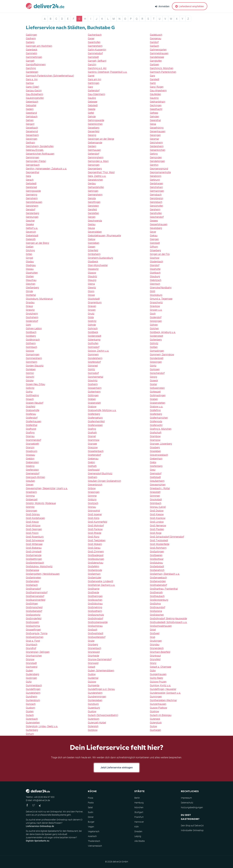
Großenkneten (33, 578)
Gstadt (92, 667)
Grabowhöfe (33, 410)
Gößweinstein (157, 388)
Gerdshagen (156, 183)
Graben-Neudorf (35, 403)
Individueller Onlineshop (192, 830)
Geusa (91, 228)
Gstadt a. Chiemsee (161, 667)
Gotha (29, 392)
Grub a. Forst (33, 641)
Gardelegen (32, 72)
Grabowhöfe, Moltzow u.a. (102, 410)
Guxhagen (155, 730)
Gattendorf (94, 91)
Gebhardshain (158, 102)
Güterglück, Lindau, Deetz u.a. (42, 726)
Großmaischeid (34, 607)
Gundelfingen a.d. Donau (101, 689)
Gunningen (156, 697)
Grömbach (156, 503)
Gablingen (31, 35)
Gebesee (93, 102)
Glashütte (155, 269)
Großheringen (95, 596)
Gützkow (93, 730)
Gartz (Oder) (32, 87)
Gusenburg (94, 708)
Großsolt (93, 630)
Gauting (154, 98)
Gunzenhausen (158, 704)
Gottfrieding (32, 395)
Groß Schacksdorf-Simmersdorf (167, 537)
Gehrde (92, 117)
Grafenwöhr (156, 425)
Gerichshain (156, 187)
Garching (31, 68)
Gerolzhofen (156, 206)
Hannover (139, 822)
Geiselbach (32, 128)
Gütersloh (93, 726)
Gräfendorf (32, 418)
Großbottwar (157, 559)
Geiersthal (155, 120)
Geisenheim (32, 135)
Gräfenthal (32, 425)
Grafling (30, 433)
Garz (90, 87)
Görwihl (30, 377)
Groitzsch (93, 503)
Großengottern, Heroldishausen (43, 574)
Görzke (30, 381)
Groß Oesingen (34, 529)
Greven (30, 485)
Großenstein (32, 581)
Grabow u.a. (156, 407)
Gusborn (31, 708)
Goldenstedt (156, 336)
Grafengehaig (95, 418)
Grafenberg (156, 414)
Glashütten (32, 273)
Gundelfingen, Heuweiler (163, 689)
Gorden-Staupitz (35, 366)
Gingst (29, 258)
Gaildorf (154, 42)
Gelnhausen (94, 150)
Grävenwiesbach (159, 455)
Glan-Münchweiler (98, 265)
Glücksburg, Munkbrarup (39, 299)
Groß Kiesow (157, 514)
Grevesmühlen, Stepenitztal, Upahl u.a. (47, 488)
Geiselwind (32, 131)
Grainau (30, 436)
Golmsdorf (94, 347)
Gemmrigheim (96, 157)
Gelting (154, 154)
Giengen (154, 239)
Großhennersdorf (35, 596)
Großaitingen (157, 552)
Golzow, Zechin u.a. (99, 351)
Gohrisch (93, 329)
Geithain (30, 143)
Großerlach (32, 585)
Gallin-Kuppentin (97, 50)
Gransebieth (32, 444)
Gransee (92, 444)
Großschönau (95, 626)
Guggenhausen (158, 674)
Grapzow (93, 447)
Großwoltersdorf (97, 637)
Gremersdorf (33, 474)
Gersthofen (156, 213)
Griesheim (31, 492)
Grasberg (155, 447)
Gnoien (92, 310)
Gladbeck (93, 262)
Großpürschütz (96, 615)
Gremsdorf (156, 474)
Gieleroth (31, 239)
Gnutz (91, 314)
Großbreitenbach (35, 563)
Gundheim (32, 697)
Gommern (93, 355)
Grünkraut (155, 656)
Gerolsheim (32, 206)
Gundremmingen (97, 697)
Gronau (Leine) (158, 507)
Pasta (91, 803)
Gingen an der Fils (160, 254)
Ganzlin (92, 65)
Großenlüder (95, 578)
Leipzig (138, 836)
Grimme (92, 496)
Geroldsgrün (157, 198)
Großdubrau (156, 563)
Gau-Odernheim (97, 94)
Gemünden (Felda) (36, 161)
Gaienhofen (94, 42)
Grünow (30, 659)
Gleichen (31, 284)
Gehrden (154, 117)
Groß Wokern (95, 544)
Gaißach (154, 46)
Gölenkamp (94, 340)
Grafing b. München (161, 429)
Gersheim (155, 210)
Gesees (154, 221)
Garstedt (155, 79)
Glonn (91, 291)
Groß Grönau (33, 514)
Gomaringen (33, 355)
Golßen (154, 347)
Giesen (92, 247)
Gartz (153, 83)
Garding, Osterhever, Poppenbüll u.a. (108, 72)
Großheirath (156, 592)
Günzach (31, 704)
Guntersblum (33, 700)
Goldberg (31, 336)
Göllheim (31, 343)
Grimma (30, 496)
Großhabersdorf (158, 585)
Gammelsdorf (95, 53)
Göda (91, 317)
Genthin (154, 165)
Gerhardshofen (96, 187)
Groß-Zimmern (96, 552)
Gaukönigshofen (35, 98)
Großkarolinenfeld (36, 600)
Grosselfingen (33, 630)
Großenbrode (95, 570)
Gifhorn (154, 247)
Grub (153, 637)
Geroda (92, 198)
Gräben (92, 399)
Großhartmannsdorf (37, 592)
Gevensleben (95, 232)
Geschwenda (95, 221)
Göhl (28, 325)
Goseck (154, 381)
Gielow (92, 239)
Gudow (92, 674)
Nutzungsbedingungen (192, 807)
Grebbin (30, 459)
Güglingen (31, 678)
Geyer (153, 232)
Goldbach (31, 332)
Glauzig (92, 280)
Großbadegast (96, 555)
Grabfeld (31, 407)
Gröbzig (92, 500)
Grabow (92, 407)
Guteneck (155, 719)
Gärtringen (94, 83)
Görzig (153, 377)
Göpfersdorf (94, 362)
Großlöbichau (95, 604)
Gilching (30, 250)
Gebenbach (32, 102)
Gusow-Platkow (159, 708)
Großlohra (155, 604)
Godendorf (156, 317)
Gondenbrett (157, 358)
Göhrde (92, 325)
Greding (30, 466)
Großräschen (157, 615)
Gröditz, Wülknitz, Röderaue (41, 503)
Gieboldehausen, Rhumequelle (104, 236)
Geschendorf (157, 217)
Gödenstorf (32, 321)
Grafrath (92, 433)
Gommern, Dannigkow (162, 355)
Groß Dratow (157, 511)
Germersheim (95, 195)
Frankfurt (139, 817)
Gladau (30, 262)
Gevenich (31, 232)
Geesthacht (156, 109)
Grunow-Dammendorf (100, 659)
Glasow (92, 273)
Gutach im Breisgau (161, 715)
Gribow (92, 488)
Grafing (92, 429)
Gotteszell (155, 392)
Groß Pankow (95, 529)
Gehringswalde (96, 120)
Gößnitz (30, 388)
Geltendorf (94, 154)
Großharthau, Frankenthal (164, 589)
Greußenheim (157, 481)
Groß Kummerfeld (98, 522)
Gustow (92, 711)
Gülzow (92, 682)
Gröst (153, 630)
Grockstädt (156, 500)
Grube (91, 641)
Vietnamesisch (95, 846)
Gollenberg (156, 340)
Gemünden (156, 157)
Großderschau (96, 563)
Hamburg (139, 803)
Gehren (30, 120)
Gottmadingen (158, 395)
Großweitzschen (35, 637)
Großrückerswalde (98, 622)
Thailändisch (94, 841)
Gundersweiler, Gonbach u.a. (165, 693)
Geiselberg (94, 128)
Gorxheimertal (96, 377)
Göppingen (156, 362)
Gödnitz (92, 321)
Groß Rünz (94, 537)
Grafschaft (156, 433)
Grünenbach (95, 648)
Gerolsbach (156, 202)
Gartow (30, 83)
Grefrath (92, 466)
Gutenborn (94, 719)
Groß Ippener (95, 514)
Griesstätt (155, 492)
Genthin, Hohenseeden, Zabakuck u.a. (46, 169)
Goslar (153, 384)
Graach (30, 399)
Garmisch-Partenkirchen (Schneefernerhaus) (50, 76)
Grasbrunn (32, 451)
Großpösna (156, 611)
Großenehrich (157, 570)
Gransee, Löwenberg (161, 444)
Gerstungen (32, 217)
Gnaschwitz (156, 302)
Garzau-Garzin (34, 91)
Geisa (153, 124)
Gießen (30, 247)
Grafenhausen (34, 421)
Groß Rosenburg (35, 537)
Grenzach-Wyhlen (36, 477)
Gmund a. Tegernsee (161, 299)
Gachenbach (95, 35)
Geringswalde (33, 191)
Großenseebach (158, 578)
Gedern (30, 109)
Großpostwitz (33, 615)
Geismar (154, 139)
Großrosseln (32, 622)
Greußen (30, 481)
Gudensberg (32, 674)
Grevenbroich (95, 485)
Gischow (155, 258)
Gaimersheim (95, 46)
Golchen (154, 329)
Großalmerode (34, 555)
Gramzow (155, 440)
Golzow (30, 351)
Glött (153, 291)
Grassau (30, 455)
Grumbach (32, 645)
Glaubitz (92, 276)
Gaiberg (30, 42)
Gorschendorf (157, 373)
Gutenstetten (33, 723)
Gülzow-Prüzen (158, 682)
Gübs (153, 671)
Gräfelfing (155, 410)
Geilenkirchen (95, 124)
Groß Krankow (158, 518)
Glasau (30, 269)
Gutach (30, 715)
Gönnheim (32, 362)
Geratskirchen (95, 180)
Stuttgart (139, 812)
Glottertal (31, 295)
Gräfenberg (94, 414)
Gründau (155, 645)
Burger (91, 822)
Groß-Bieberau (34, 548)
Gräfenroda (156, 421)
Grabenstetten (158, 403)
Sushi (91, 812)
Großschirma (33, 626)
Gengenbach (33, 165)
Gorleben (31, 369)
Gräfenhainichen (159, 418)
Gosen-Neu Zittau (36, 384)
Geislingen (32, 139)
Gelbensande (95, 143)
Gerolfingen (94, 202)
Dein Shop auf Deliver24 (192, 826)
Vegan (91, 827)
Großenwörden (158, 581)
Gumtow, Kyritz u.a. (160, 685)
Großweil (155, 633)
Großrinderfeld (34, 619)
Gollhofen (93, 343)
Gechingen (156, 105)
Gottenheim (94, 392)
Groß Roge (156, 533)
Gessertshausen (159, 224)
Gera (28, 176)
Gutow (153, 726)
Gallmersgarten (158, 50)
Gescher (30, 221)
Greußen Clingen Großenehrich (104, 481)
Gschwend (32, 667)
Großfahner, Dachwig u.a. (102, 585)
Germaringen (157, 191)
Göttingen (93, 395)
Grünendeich (157, 648)
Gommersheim (34, 358)
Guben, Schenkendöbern (101, 671)
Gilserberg (155, 250)
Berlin (137, 798)
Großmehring (95, 607)
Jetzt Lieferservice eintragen (117, 768)
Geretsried (31, 187)
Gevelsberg (156, 228)
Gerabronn (156, 176)
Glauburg (155, 276)
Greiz (153, 470)
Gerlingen (93, 191)
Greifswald (94, 470)
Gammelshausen (159, 53)
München (139, 807)
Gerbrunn (155, 180)
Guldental (93, 678)
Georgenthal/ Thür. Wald (101, 172)
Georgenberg (95, 169)
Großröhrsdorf (95, 619)
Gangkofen (156, 61)
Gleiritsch (155, 284)
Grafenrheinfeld (96, 421)
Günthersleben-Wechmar (163, 700)
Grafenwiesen (95, 425)
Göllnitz (154, 343)
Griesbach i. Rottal (160, 488)
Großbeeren (156, 555)
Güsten (30, 711)
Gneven (92, 306)
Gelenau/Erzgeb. (35, 150)
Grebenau (93, 459)
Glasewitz (93, 269)
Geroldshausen (34, 202)
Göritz (153, 366)
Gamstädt (93, 57)
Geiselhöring (157, 128)
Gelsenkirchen (158, 150)
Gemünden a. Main (98, 161)
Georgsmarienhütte (160, 172)
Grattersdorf (94, 455)
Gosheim (93, 384)
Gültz (29, 682)
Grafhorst (31, 429)
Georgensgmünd (159, 169)
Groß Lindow (157, 522)
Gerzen (92, 217)
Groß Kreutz (32, 522)
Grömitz (30, 507)
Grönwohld (94, 511)
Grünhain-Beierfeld (160, 652)
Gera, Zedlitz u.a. (97, 176)
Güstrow (154, 711)
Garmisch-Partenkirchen (163, 72)
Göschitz (93, 381)
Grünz (153, 663)
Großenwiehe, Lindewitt (101, 581)
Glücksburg (156, 295)
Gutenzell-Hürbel (97, 723)
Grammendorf (33, 440)
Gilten (29, 254)
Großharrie (94, 589)
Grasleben (155, 451)
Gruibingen (156, 641)
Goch (153, 314)
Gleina (91, 284)
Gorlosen (155, 369)
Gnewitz (30, 310)
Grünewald (94, 652)
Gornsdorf (93, 373)
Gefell (91, 113)
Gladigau (31, 265)
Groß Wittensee (34, 544)
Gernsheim (32, 198)
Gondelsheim (95, 358)
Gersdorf (31, 210)
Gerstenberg (32, 213)
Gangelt (30, 61)
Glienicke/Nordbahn (161, 288)
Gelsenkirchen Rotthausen (40, 154)
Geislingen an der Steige (101, 139)
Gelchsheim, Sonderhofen (40, 146)
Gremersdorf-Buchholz (100, 474)
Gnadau (30, 302)
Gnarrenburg (95, 302)
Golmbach (32, 347)
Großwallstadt (96, 633)
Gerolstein (93, 206)
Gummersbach (34, 685)
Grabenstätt (94, 403)
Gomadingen (157, 351)
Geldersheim (157, 146)
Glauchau (31, 280)
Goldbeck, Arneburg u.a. (163, 332)
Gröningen (32, 511)
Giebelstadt (32, 236)
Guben (29, 671)
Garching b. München (162, 68)
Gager (91, 38)
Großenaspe (32, 570)
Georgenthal (33, 172)
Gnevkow (155, 306)
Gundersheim (95, 693)
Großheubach (157, 596)
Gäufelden (155, 94)
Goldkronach (33, 340)
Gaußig (92, 98)
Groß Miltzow (33, 526)
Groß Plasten (157, 529)
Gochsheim (32, 317)
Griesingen (94, 492)
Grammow (94, 440)
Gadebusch (156, 35)
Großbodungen (96, 559)
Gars (152, 76)
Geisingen (155, 135)
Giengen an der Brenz (38, 243)
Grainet (92, 436)
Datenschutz (187, 803)
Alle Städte (140, 841)
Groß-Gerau (94, 548)
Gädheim (31, 38)
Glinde (29, 291)
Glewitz (92, 288)
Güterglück (156, 723)
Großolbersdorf (34, 611)
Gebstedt (93, 105)
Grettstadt (155, 477)
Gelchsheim (156, 143)
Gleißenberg (32, 288)
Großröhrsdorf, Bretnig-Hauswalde (168, 619)
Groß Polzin (32, 533)
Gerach (30, 180)
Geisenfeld (94, 131)
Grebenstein (32, 462)
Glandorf (155, 265)
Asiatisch (92, 836)
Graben (154, 399)
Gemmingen (33, 157)
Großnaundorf (158, 607)
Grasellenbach (96, 451)
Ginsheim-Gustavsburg (100, 258)
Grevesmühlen (158, 485)
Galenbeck (32, 50)
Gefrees (154, 113)
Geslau (92, 224)
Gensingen (94, 165)
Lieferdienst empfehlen (190, 6)
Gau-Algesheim (158, 91)
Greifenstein (32, 470)
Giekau (154, 236)
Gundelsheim (33, 693)
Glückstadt (94, 299)
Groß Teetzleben (97, 540)
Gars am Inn (95, 79)
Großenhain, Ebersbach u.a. (165, 574)
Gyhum (30, 734)
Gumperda (94, 685)
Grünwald (93, 663)
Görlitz (91, 369)
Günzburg (93, 704)
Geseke (30, 224)
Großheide (93, 592)
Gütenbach (32, 719)
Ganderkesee (157, 57)
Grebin (91, 462)
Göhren (154, 325)
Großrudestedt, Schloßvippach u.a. (169, 622)
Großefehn (94, 566)
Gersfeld (92, 210)
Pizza (91, 798)
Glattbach (155, 273)
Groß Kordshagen (35, 518)
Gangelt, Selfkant (97, 61)
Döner (91, 817)
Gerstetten (93, 213)
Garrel (91, 76)
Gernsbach (156, 195)
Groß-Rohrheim (158, 548)
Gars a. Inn (32, 79)
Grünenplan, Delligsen (38, 652)
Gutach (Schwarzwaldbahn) (103, 715)
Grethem (93, 477)
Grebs (153, 462)
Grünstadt (31, 663)
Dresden (138, 831)
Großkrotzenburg (159, 600)
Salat (90, 807)
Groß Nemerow (158, 526)
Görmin (30, 373)
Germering (32, 195)
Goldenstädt (95, 336)
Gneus (29, 306)
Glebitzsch (156, 280)
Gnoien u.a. (156, 310)
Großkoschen (95, 600)
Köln (137, 827)
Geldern (92, 146)
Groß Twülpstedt (159, 540)
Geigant (30, 124)
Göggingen (156, 321)
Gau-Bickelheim (34, 94)
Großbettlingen (34, 559)
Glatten (30, 276)
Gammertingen (34, 57)
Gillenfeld (93, 250)
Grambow (155, 436)
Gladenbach (156, 262)
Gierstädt (155, 243)
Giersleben (94, 243)
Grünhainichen (34, 656)
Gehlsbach (32, 117)
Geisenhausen (158, 131)
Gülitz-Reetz (156, 678)
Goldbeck (93, 332)
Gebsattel (31, 105)
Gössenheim (95, 388)
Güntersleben (95, 700)
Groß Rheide (95, 533)
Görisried (93, 366)
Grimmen (155, 496)
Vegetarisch (94, 831)
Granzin (30, 447)
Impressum (186, 798)
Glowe (91, 295)
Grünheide (93, 656)
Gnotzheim (32, 314)
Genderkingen (157, 161)
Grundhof (31, 648)
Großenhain (94, 574)
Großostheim (95, 611)
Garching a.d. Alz (97, 68)
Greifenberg (156, 466)
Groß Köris (94, 518)
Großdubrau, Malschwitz (39, 566)
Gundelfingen (33, 689)
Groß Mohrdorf (96, 526)
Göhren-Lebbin (34, 329)
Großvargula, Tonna (37, 633)
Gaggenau (156, 38)
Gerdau (92, 183)
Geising (92, 135)
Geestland (31, 113)
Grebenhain (156, 459)
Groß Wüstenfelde (160, 544)
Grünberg (93, 645)
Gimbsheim (94, 254)
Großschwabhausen (161, 626)
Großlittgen (32, 604)
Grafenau (31, 414)
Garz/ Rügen (157, 87)
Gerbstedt (31, 183)
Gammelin (32, 53)
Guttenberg (32, 730)
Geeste (92, 109)
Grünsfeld (155, 659)
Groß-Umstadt (34, 552)
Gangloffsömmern (36, 65)
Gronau (92, 507)
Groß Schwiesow (35, 540)
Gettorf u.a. (32, 228)
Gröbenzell (32, 500)
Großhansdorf (33, 589)
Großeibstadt (157, 566)
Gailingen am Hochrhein (39, 46)
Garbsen (154, 65)
